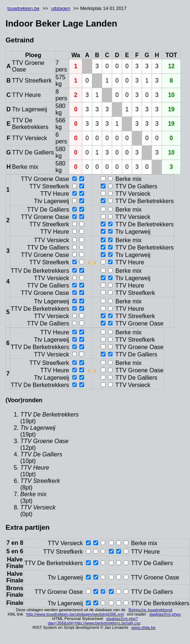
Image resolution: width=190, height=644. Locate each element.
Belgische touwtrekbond (150, 610)
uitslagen (61, 8)
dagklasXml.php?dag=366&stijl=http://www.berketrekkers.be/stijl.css (94, 621)
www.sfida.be (144, 627)
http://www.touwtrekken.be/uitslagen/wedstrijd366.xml (75, 614)
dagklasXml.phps (165, 614)
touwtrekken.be (23, 8)
